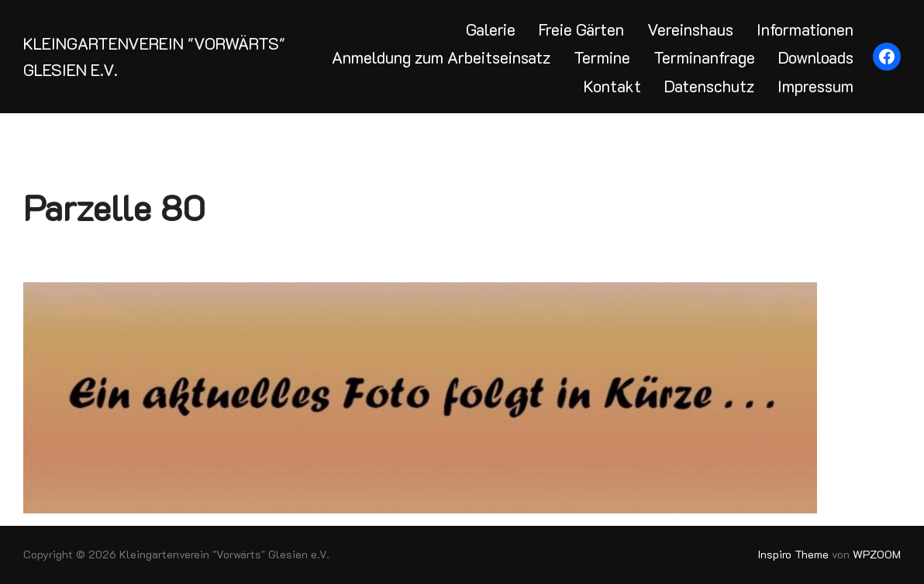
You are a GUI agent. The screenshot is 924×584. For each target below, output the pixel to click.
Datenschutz (709, 86)
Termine (602, 57)
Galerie (491, 29)
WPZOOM (877, 554)
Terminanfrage (704, 57)
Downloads (816, 57)
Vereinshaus (690, 29)
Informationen (805, 29)
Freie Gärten (581, 29)
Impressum (815, 86)
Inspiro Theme (793, 554)
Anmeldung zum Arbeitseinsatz (441, 57)
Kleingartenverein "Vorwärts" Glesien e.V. (154, 56)
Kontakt (612, 86)
